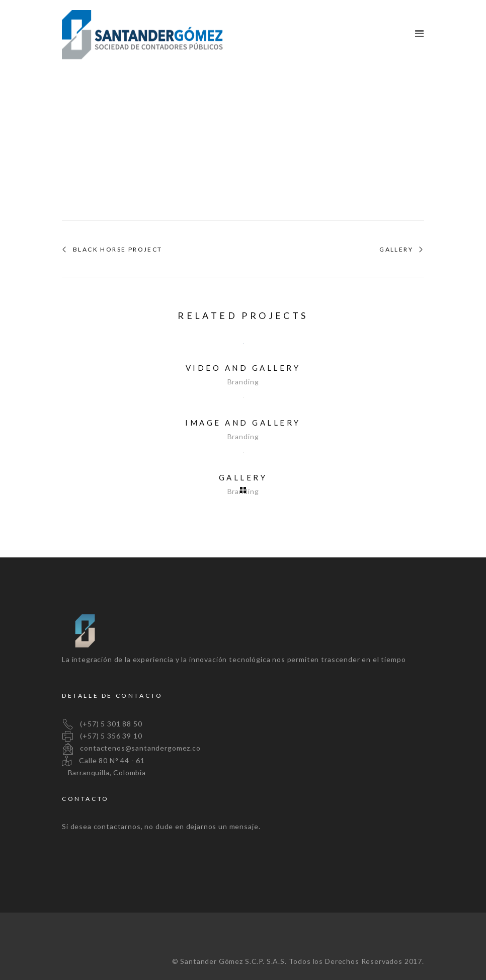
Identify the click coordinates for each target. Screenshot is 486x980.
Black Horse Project (118, 250)
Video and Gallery (243, 368)
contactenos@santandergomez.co (131, 748)
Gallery (396, 250)
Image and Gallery (243, 423)
